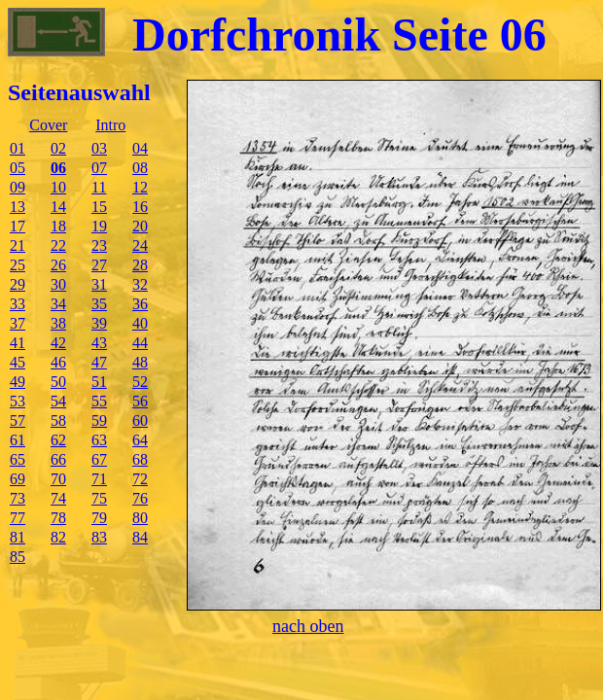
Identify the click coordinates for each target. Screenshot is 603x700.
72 (140, 479)
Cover (48, 125)
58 (58, 420)
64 (140, 440)
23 (99, 245)
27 (99, 265)
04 (140, 148)
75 (99, 498)
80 (140, 518)
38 (58, 323)
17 (18, 226)
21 (18, 245)
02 (58, 148)
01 (18, 148)
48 (140, 362)
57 (18, 420)
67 (99, 459)
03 (99, 148)
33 (18, 304)
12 (140, 187)
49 (18, 382)
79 (99, 518)
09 (18, 187)
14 (58, 207)
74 (58, 498)
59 (99, 420)
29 (18, 284)
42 (58, 343)
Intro (110, 125)
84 (140, 537)
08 (140, 168)
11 (99, 187)
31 (99, 284)
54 (58, 401)
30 (58, 284)
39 (99, 323)
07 (99, 168)
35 (99, 304)
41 (18, 343)
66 (58, 459)
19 (99, 226)
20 (140, 226)
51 (99, 382)
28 (140, 265)
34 (58, 304)
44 (140, 343)
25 (18, 265)
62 (58, 440)
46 (58, 362)
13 (18, 207)
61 (18, 440)
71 (99, 479)
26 (58, 265)
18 (58, 226)
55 (99, 401)
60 (140, 420)
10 (58, 187)
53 (18, 401)
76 (140, 498)
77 (18, 518)
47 (99, 362)
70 (58, 479)
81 (18, 537)
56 (140, 401)
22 (58, 245)
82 (58, 537)
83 (99, 537)
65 (18, 459)
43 (99, 343)
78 (58, 518)
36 (140, 304)
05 (18, 168)
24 (140, 245)
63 (99, 440)
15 (99, 207)
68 (140, 459)
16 (140, 207)
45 (18, 362)
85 (18, 557)
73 (18, 498)
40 (140, 323)
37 (18, 323)
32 (140, 284)
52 (140, 382)
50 (58, 382)
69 (18, 479)
